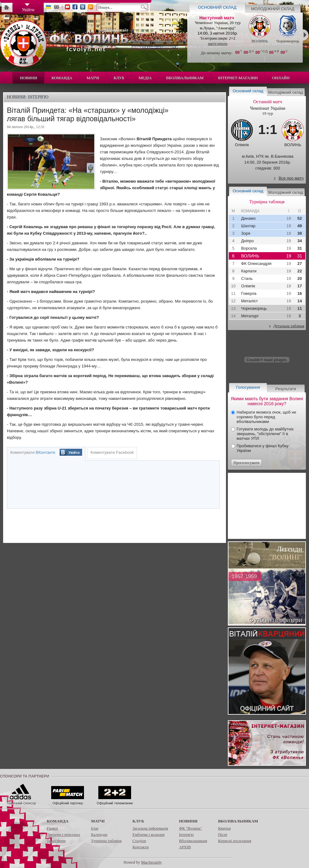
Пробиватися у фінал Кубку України (262, 448)
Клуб (119, 78)
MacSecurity (151, 862)
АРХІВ (185, 847)
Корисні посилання (235, 841)
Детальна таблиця (289, 326)
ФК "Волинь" (191, 828)
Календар (99, 834)
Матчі (93, 78)
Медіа (145, 78)
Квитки (225, 828)
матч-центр (218, 43)
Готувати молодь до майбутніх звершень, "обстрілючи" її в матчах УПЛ (265, 434)
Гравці (52, 828)
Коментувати (33, 452)
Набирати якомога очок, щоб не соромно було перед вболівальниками (266, 417)
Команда (62, 78)
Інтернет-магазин (238, 78)
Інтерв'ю (186, 834)
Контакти (140, 847)
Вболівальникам (185, 78)
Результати (286, 389)
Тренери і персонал (64, 834)
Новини (28, 78)
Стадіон (139, 841)
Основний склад (217, 7)
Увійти (74, 453)
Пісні (223, 834)
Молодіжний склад (273, 9)
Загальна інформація (150, 828)
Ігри (95, 828)
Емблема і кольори (148, 834)
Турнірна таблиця (106, 841)
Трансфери (56, 841)
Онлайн (281, 78)
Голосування (248, 387)
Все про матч (291, 178)
